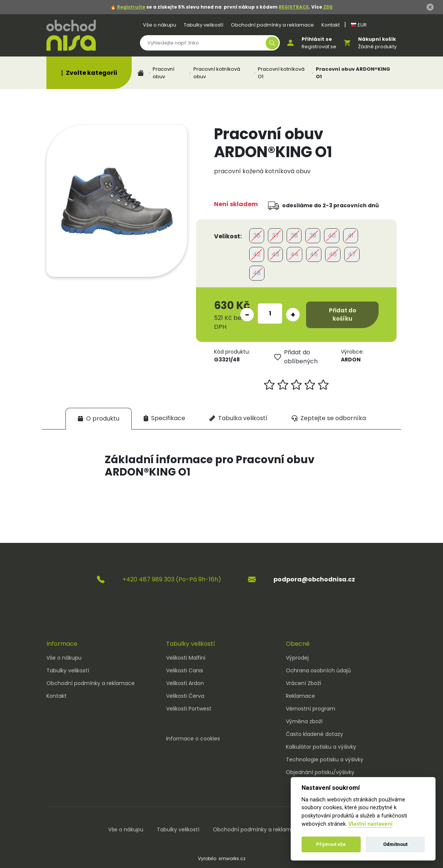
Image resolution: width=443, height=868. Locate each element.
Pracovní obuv (164, 73)
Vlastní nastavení (370, 824)
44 (294, 254)
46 (333, 254)
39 (313, 236)
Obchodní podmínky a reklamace (272, 25)
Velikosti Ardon (185, 683)
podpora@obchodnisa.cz (314, 579)
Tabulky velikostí (204, 25)
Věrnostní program (311, 709)
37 (276, 236)
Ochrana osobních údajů (318, 670)
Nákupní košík (377, 39)
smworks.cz (232, 858)
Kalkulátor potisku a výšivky (321, 747)
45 (314, 254)
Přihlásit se (317, 39)
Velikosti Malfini (186, 658)
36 (257, 236)
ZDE (327, 7)
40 (332, 236)
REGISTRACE (294, 7)
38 (294, 236)
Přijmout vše (331, 844)
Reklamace (300, 696)
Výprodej (297, 658)
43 (275, 254)
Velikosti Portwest (189, 709)
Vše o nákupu (160, 25)
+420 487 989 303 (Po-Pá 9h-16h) (172, 579)
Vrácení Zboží (303, 683)
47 (352, 254)
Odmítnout (395, 844)
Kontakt (331, 25)
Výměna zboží (304, 721)
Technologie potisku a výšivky (325, 759)
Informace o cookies (193, 739)
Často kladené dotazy (314, 734)
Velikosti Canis (185, 670)
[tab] (99, 418)
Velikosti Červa (185, 696)
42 (257, 254)
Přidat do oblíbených (296, 357)
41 (351, 236)
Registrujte (131, 7)
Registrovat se (319, 47)
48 (257, 273)
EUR (359, 25)
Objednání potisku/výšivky (320, 772)
